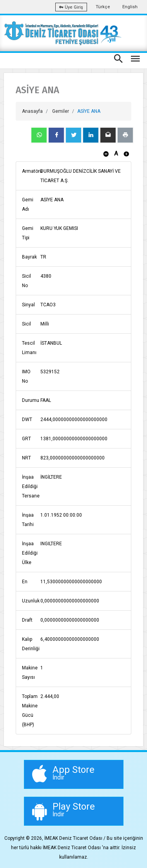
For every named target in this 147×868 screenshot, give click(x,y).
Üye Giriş (71, 7)
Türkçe (103, 7)
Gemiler (61, 111)
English (130, 7)
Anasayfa (32, 111)
